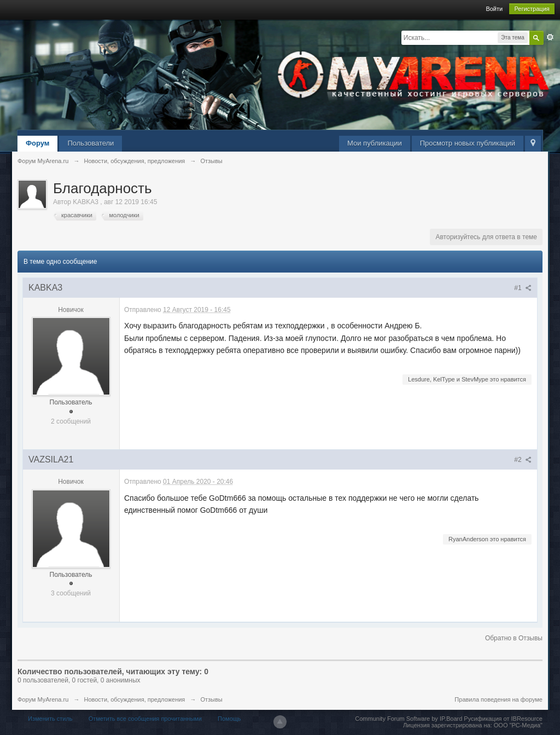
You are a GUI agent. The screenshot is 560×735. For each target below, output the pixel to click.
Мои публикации (375, 143)
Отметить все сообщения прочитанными (145, 719)
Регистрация (532, 9)
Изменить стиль (50, 719)
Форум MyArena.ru (43, 699)
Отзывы (211, 699)
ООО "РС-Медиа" (518, 725)
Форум (37, 143)
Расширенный (550, 37)
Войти (494, 9)
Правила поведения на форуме (498, 699)
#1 (523, 288)
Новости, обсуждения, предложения (134, 699)
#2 (523, 460)
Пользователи (91, 143)
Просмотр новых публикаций (468, 143)
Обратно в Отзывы (514, 638)
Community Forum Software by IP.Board (409, 719)
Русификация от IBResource (502, 719)
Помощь (229, 719)
